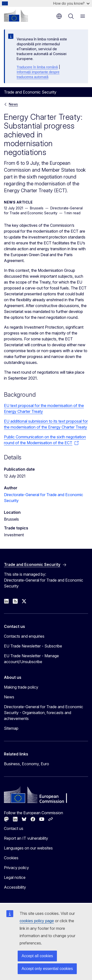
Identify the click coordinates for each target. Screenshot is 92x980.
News (13, 104)
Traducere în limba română (37, 67)
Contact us (14, 828)
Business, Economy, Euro (26, 764)
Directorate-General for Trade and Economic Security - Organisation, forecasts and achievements (44, 713)
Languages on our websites (28, 848)
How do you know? (71, 3)
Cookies (11, 858)
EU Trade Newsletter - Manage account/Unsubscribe (31, 659)
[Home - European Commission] (16, 16)
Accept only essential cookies (47, 969)
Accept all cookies (37, 956)
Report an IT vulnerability (26, 838)
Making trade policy (21, 687)
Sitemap (11, 728)
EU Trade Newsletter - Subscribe (33, 646)
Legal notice (15, 877)
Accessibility (15, 887)
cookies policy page (37, 921)
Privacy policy (16, 868)
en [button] (59, 16)
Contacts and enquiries (24, 636)
